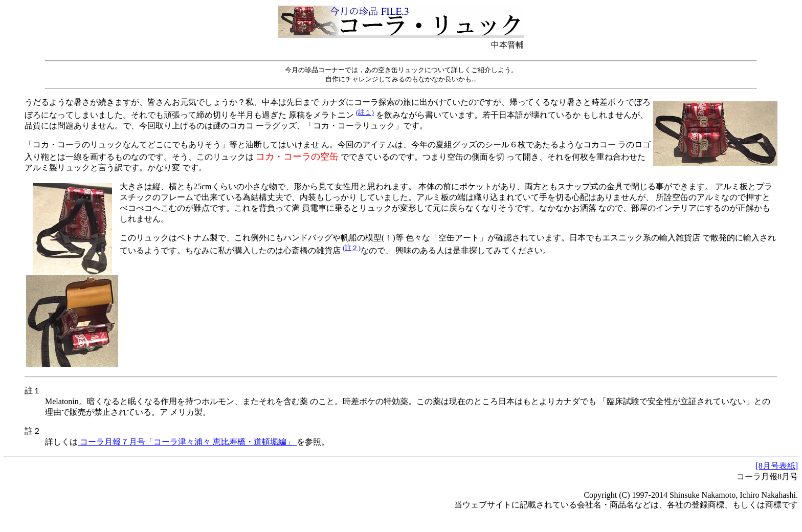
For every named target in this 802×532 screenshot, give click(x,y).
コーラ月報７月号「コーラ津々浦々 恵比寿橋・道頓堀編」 (187, 442)
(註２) (352, 248)
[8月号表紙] (777, 466)
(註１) (365, 112)
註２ (33, 431)
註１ (33, 391)
